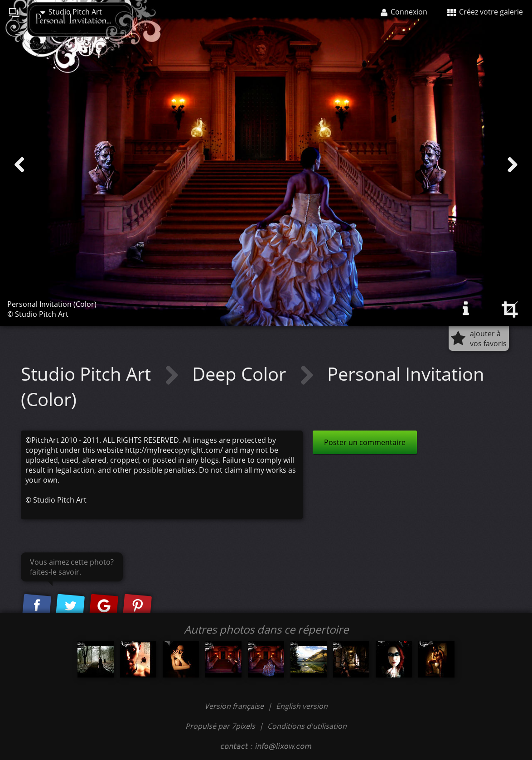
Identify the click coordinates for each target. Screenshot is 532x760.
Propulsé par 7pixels (220, 726)
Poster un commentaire (365, 442)
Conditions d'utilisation (307, 726)
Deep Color (241, 374)
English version (302, 706)
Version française (235, 706)
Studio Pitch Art (71, 12)
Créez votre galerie (485, 12)
